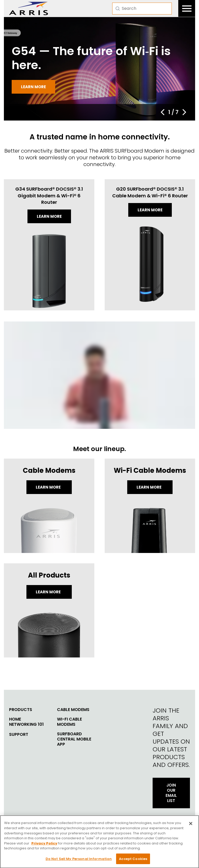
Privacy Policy (44, 845)
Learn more (33, 87)
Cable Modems (73, 710)
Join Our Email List (171, 793)
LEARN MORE (49, 592)
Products (21, 710)
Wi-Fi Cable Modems (69, 722)
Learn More (49, 487)
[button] (162, 112)
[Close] (191, 825)
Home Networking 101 (26, 722)
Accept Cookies (133, 861)
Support (19, 735)
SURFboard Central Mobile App (74, 739)
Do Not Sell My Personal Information (79, 861)
